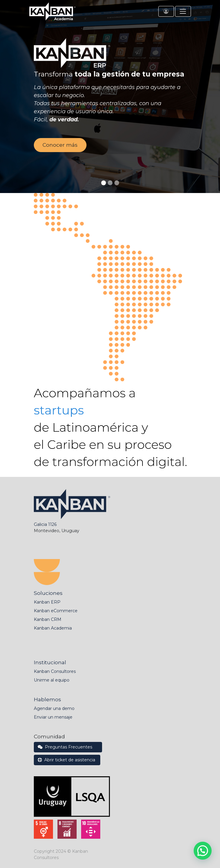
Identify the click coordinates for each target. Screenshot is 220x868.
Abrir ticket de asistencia (67, 760)
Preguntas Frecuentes (68, 747)
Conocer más (60, 145)
